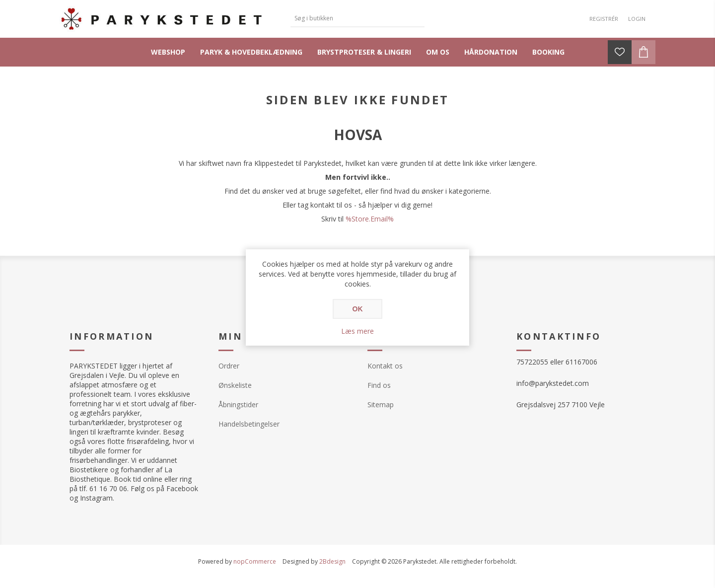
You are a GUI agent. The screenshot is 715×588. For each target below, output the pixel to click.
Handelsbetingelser (249, 424)
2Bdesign (332, 561)
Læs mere (357, 331)
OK (358, 309)
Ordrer (229, 366)
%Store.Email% (370, 219)
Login (637, 19)
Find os (379, 385)
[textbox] (350, 18)
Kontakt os (385, 366)
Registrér (604, 19)
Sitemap (381, 404)
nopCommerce (255, 561)
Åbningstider (238, 404)
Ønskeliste (235, 385)
